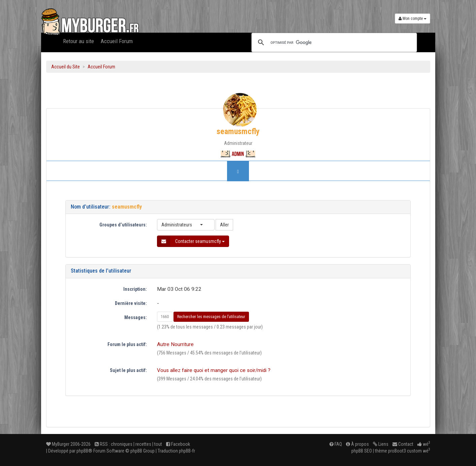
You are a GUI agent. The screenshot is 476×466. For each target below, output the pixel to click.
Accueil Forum (117, 41)
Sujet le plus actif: (128, 370)
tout (158, 444)
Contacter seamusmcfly (191, 241)
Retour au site (78, 41)
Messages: (136, 317)
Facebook (178, 444)
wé (424, 444)
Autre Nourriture (175, 344)
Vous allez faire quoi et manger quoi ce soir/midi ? (214, 370)
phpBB (82, 451)
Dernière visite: (131, 303)
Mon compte (412, 19)
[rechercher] (333, 42)
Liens (381, 444)
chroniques (122, 444)
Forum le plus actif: (127, 344)
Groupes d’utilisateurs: (123, 225)
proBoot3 (397, 451)
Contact (403, 444)
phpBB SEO (362, 451)
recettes (143, 444)
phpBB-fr (187, 451)
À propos (357, 444)
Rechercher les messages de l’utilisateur (211, 317)
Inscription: (135, 289)
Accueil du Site (66, 67)
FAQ (336, 444)
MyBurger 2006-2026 (68, 444)
